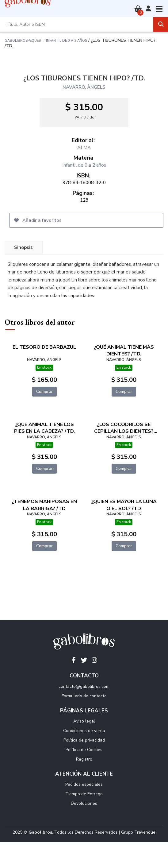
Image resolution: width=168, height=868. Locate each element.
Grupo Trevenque (138, 832)
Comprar (44, 391)
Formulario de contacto (84, 696)
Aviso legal (84, 721)
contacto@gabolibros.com (84, 686)
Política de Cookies (84, 750)
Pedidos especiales (84, 784)
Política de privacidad (84, 740)
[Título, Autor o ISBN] (77, 24)
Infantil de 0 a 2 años (67, 40)
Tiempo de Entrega (84, 794)
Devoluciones (84, 803)
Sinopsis (23, 247)
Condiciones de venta (84, 731)
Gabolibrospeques (23, 40)
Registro (84, 759)
